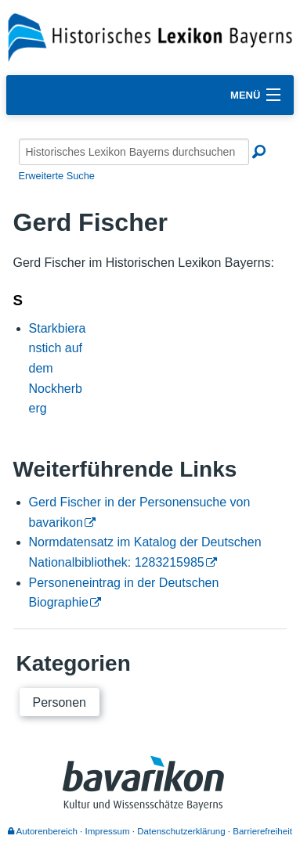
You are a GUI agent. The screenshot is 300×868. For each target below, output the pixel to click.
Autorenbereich (43, 831)
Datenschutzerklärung (181, 831)
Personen (60, 702)
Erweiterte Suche (57, 176)
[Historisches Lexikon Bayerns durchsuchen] (134, 152)
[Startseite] (150, 36)
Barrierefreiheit (262, 831)
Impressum (108, 831)
